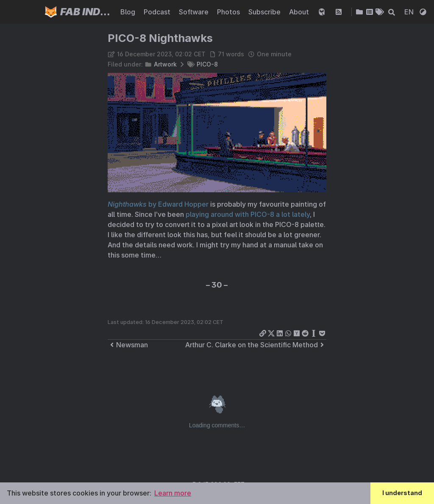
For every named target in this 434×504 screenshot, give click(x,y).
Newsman (128, 345)
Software (195, 12)
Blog (129, 12)
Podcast (158, 12)
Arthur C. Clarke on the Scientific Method (256, 345)
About (300, 12)
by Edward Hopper (158, 204)
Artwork (165, 64)
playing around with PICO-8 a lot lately (248, 214)
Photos (229, 12)
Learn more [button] (173, 493)
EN (410, 12)
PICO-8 (207, 64)
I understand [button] (402, 493)
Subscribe (265, 12)
